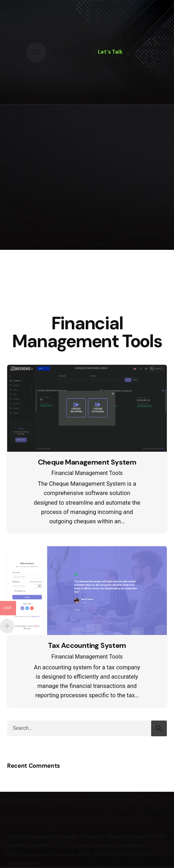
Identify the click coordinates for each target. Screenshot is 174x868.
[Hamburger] (36, 52)
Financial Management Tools (87, 473)
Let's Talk (110, 52)
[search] (159, 728)
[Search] (139, 52)
